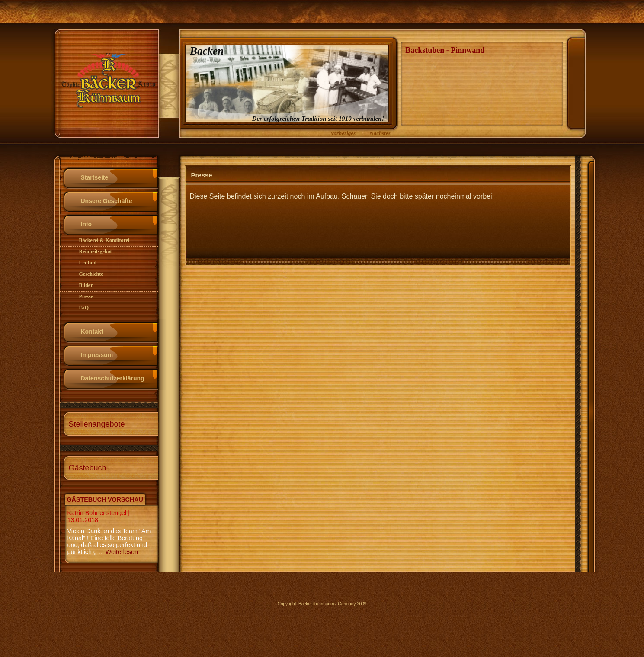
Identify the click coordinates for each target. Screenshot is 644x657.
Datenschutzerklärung (113, 378)
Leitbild (88, 263)
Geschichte (91, 274)
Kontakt (92, 332)
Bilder (86, 285)
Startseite (95, 177)
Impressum (97, 355)
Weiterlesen (122, 552)
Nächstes (380, 133)
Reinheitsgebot (96, 251)
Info (87, 224)
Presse (86, 296)
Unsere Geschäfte (107, 201)
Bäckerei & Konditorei (104, 240)
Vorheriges (343, 133)
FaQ (84, 308)
